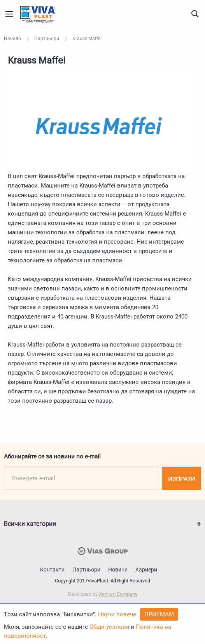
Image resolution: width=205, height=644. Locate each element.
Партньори (86, 570)
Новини (118, 570)
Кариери (146, 570)
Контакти (52, 570)
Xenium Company (118, 594)
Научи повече (117, 614)
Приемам (159, 614)
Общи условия (109, 627)
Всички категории (30, 524)
